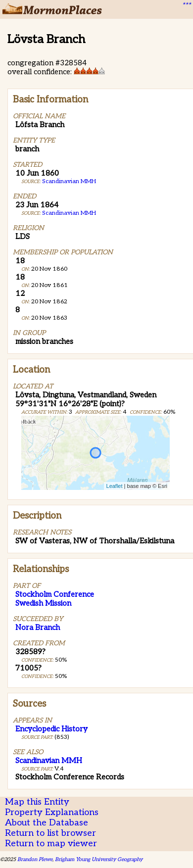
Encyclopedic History (51, 729)
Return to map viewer (51, 844)
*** (186, 5)
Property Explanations (52, 812)
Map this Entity (37, 802)
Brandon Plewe (35, 859)
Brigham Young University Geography (99, 859)
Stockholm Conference (55, 594)
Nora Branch (38, 627)
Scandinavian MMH (69, 181)
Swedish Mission (43, 603)
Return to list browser (50, 833)
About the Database (47, 823)
